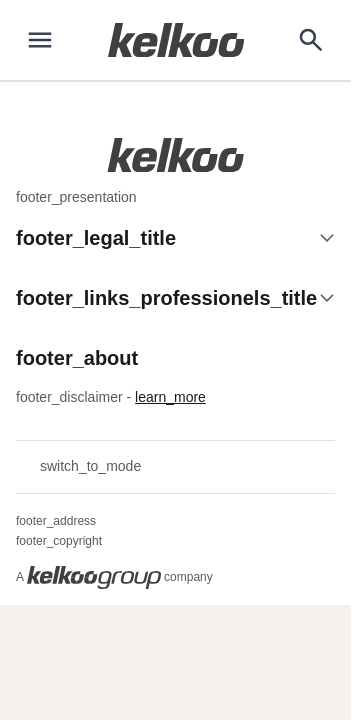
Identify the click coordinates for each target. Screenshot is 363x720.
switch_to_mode (78, 467)
